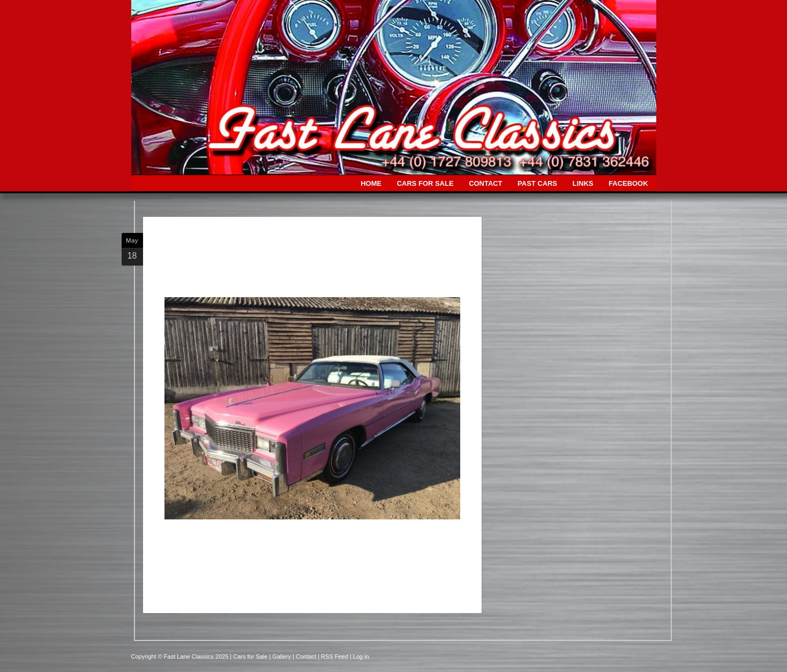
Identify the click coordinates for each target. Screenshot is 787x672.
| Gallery (281, 656)
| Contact (305, 656)
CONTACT (485, 183)
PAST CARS (537, 183)
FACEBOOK (628, 183)
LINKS (583, 183)
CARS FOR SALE (425, 183)
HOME (371, 183)
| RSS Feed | (335, 656)
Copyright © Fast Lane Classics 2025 (181, 656)
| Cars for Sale (249, 656)
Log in (361, 656)
